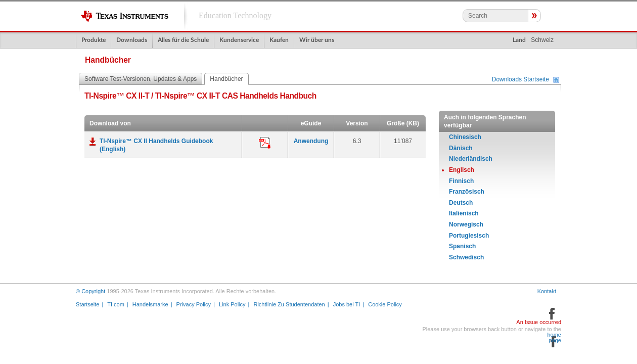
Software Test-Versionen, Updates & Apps (141, 79)
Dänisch (461, 148)
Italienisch (464, 213)
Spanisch (462, 246)
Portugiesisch (469, 236)
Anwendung (311, 141)
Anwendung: (265, 143)
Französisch (467, 192)
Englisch (462, 170)
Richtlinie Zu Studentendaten (289, 304)
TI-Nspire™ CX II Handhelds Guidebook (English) (156, 145)
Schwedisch (466, 257)
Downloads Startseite (520, 80)
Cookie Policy (385, 304)
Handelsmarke (150, 304)
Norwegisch (466, 224)
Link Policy (232, 304)
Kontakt (547, 291)
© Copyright (90, 291)
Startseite (87, 304)
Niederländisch (471, 159)
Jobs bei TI (347, 304)
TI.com (116, 304)
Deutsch (461, 203)
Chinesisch (465, 137)
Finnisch (461, 181)
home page (554, 338)
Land (519, 40)
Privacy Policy (194, 304)
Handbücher (226, 79)
